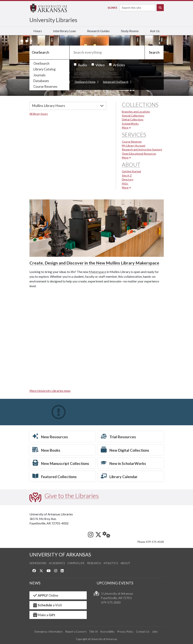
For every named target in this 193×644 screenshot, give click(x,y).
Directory (128, 179)
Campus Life (76, 563)
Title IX (93, 631)
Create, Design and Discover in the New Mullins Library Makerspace (94, 263)
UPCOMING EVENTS (115, 583)
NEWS (35, 583)
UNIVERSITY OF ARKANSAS (60, 555)
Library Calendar (119, 476)
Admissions (38, 563)
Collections (140, 105)
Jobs (155, 631)
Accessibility (107, 631)
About (131, 165)
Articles (117, 65)
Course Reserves (45, 86)
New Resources (50, 436)
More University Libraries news (50, 391)
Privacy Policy (125, 631)
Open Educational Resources (139, 154)
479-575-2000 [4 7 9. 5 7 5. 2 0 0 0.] (111, 602)
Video (98, 65)
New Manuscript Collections (61, 463)
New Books (46, 450)
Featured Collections (55, 476)
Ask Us (155, 31)
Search (154, 52)
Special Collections (133, 116)
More (126, 128)
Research (94, 563)
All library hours (39, 114)
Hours (38, 31)
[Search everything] (107, 52)
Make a (44, 615)
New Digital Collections (125, 450)
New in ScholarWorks (123, 463)
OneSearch (41, 63)
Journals (39, 75)
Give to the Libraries (72, 496)
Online (46, 595)
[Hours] (68, 106)
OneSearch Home (85, 82)
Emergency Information (49, 631)
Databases (41, 81)
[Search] (49, 52)
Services (134, 135)
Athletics (111, 563)
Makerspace (97, 272)
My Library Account (134, 146)
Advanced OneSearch (116, 82)
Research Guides (98, 31)
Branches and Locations (136, 112)
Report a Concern (76, 631)
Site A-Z (127, 176)
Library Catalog (44, 69)
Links (112, 8)
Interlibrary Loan (64, 31)
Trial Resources (118, 436)
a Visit (47, 605)
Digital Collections (133, 120)
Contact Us (143, 631)
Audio (80, 65)
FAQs (125, 184)
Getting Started (131, 171)
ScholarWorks (130, 124)
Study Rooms (130, 31)
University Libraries (53, 20)
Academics (57, 563)
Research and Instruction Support (142, 150)
